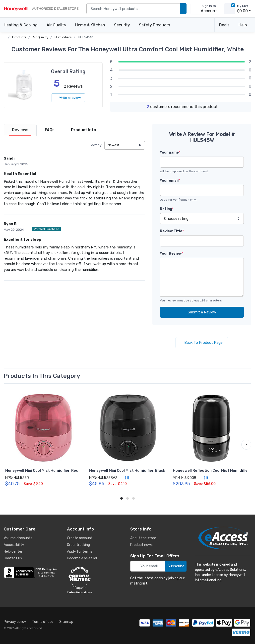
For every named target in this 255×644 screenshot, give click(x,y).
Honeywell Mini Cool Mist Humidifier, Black (127, 470)
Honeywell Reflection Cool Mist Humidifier (211, 470)
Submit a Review (202, 312)
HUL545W (85, 37)
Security (122, 25)
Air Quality (56, 25)
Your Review (172, 254)
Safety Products (155, 25)
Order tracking (78, 545)
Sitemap (66, 622)
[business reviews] (31, 573)
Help (243, 25)
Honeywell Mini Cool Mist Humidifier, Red (42, 470)
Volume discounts (18, 538)
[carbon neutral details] (94, 580)
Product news (141, 545)
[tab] (20, 130)
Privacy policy (15, 622)
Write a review (68, 98)
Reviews (20, 130)
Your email (170, 181)
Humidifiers (63, 37)
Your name (170, 152)
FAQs (50, 130)
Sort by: (96, 145)
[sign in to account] (205, 9)
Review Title (172, 231)
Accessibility (14, 545)
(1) (124, 478)
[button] (246, 445)
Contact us (13, 558)
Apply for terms (80, 552)
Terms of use (43, 622)
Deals (224, 25)
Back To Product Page (202, 343)
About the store (143, 538)
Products (19, 37)
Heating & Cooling (21, 25)
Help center (13, 552)
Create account (80, 538)
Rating (167, 209)
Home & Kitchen (90, 25)
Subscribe (176, 566)
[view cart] (230, 9)
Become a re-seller (82, 558)
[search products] (183, 9)
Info (84, 130)
